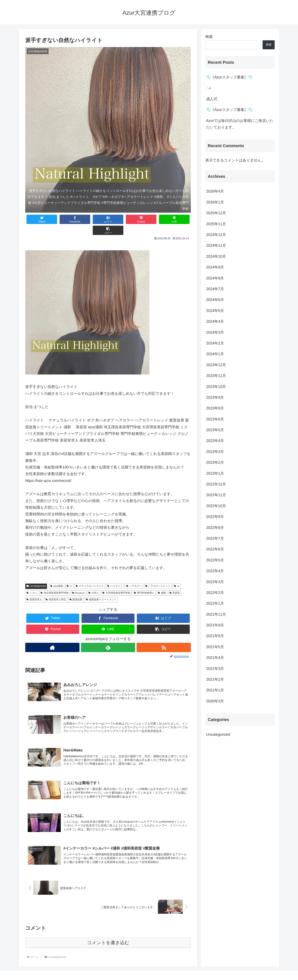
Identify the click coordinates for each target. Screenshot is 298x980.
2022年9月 (215, 517)
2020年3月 (215, 701)
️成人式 (212, 99)
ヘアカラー (134, 575)
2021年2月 (215, 679)
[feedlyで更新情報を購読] (108, 636)
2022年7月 (215, 538)
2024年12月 (216, 235)
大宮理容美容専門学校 (116, 582)
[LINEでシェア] (149, 219)
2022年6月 (215, 549)
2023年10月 (216, 387)
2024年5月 (215, 311)
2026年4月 (215, 191)
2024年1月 (215, 354)
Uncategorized (36, 575)
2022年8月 (215, 528)
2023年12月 (216, 365)
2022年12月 (216, 484)
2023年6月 (215, 419)
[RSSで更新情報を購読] (164, 636)
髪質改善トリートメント (101, 589)
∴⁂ (208, 88)
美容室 (175, 582)
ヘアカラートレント (158, 575)
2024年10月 (216, 256)
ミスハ (32, 582)
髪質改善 (76, 589)
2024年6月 (215, 300)
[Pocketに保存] (122, 219)
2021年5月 (215, 647)
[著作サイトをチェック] (52, 636)
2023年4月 (215, 441)
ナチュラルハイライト (90, 575)
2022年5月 (215, 560)
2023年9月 (215, 397)
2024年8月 (215, 278)
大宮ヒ (94, 582)
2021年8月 (215, 636)
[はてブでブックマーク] (94, 219)
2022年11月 (216, 495)
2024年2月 (215, 343)
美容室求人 (34, 589)
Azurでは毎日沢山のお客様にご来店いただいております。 (240, 124)
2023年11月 (216, 376)
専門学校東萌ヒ (144, 582)
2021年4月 (215, 658)
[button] (177, 219)
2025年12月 (216, 213)
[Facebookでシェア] (67, 219)
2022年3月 (215, 582)
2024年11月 (216, 246)
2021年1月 (215, 690)
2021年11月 (216, 614)
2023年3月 (215, 452)
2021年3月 (215, 669)
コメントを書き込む (108, 934)
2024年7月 (215, 289)
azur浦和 (57, 575)
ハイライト (115, 575)
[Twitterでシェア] (39, 219)
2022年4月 (215, 571)
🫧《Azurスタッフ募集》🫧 (229, 77)
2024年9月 (215, 267)
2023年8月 (215, 408)
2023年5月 (215, 430)
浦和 (162, 582)
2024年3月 (215, 332)
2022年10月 (216, 506)
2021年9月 (215, 625)
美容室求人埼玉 (56, 589)
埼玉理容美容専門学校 (55, 582)
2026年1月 (215, 202)
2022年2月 (215, 593)
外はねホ (79, 582)
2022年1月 (215, 603)
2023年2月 (215, 462)
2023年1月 (215, 473)
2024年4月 (215, 321)
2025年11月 (216, 224)
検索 (209, 37)
